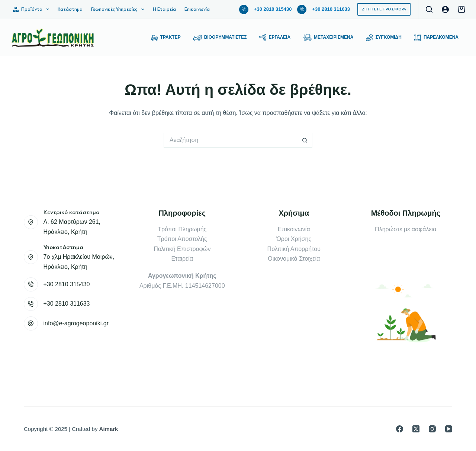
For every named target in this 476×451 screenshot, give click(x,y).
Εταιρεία (182, 259)
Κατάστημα (70, 9)
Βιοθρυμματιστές (220, 38)
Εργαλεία (275, 38)
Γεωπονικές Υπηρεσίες (119, 9)
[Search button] (305, 140)
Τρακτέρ (166, 38)
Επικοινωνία (197, 9)
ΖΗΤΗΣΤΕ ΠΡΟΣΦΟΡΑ (384, 9)
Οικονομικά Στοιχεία (294, 259)
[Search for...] (231, 140)
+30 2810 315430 (273, 9)
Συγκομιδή (384, 38)
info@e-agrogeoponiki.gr (76, 323)
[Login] (445, 9)
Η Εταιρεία (164, 9)
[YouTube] (449, 429)
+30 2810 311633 (331, 9)
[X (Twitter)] (416, 429)
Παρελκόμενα (436, 38)
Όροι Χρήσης (294, 239)
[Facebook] (400, 429)
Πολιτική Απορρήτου (294, 249)
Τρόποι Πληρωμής (182, 229)
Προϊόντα (33, 9)
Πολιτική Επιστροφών (182, 249)
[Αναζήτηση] (429, 9)
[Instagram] (432, 429)
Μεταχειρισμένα (328, 38)
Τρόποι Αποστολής (182, 239)
